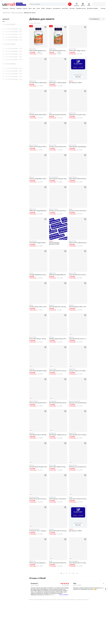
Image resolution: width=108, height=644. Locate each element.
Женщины (6, 8)
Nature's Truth (73, 433)
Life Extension (73, 145)
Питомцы (72, 8)
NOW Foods (33, 49)
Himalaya (52, 337)
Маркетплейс (6, 13)
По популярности (95, 19)
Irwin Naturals (33, 241)
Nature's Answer (34, 145)
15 (73, 573)
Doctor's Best (73, 49)
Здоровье (19, 8)
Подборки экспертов (82, 8)
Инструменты (57, 8)
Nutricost (32, 113)
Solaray (31, 305)
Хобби (43, 8)
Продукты (49, 8)
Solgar (71, 209)
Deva (51, 113)
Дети (30, 8)
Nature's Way (73, 241)
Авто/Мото (65, 8)
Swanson (32, 273)
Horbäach (32, 433)
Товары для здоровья (17, 13)
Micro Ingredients (54, 177)
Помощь (103, 8)
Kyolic (51, 561)
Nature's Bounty (34, 401)
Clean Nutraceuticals (74, 401)
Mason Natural (73, 177)
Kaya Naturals (53, 401)
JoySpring (32, 369)
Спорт (38, 8)
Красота (25, 8)
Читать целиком (64, 595)
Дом (34, 8)
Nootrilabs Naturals (34, 529)
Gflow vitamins (73, 465)
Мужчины (12, 8)
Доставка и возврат (93, 8)
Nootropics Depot (34, 497)
